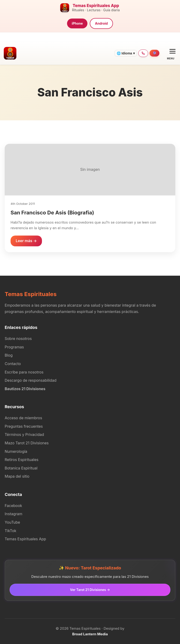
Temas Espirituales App (25, 539)
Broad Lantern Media (90, 634)
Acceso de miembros (23, 418)
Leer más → (26, 241)
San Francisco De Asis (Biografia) (52, 213)
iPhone (77, 23)
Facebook (13, 506)
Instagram (13, 514)
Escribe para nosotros (24, 372)
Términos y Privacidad (24, 434)
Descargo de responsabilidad (31, 380)
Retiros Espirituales (22, 460)
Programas (14, 347)
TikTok (11, 531)
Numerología (16, 451)
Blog (9, 355)
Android (101, 23)
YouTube (12, 522)
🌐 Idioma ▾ (126, 53)
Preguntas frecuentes (24, 426)
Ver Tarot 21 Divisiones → (90, 590)
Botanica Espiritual (21, 468)
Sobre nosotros (18, 339)
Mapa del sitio (17, 476)
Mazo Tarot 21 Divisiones (27, 443)
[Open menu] (171, 53)
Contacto (13, 364)
